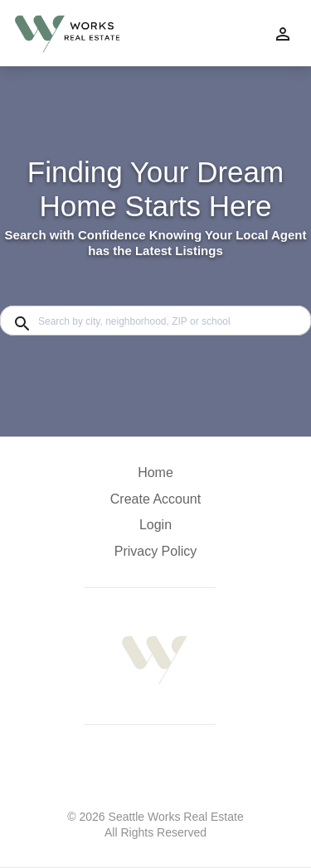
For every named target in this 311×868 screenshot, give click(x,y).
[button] (155, 529)
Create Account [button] (155, 499)
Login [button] (155, 525)
